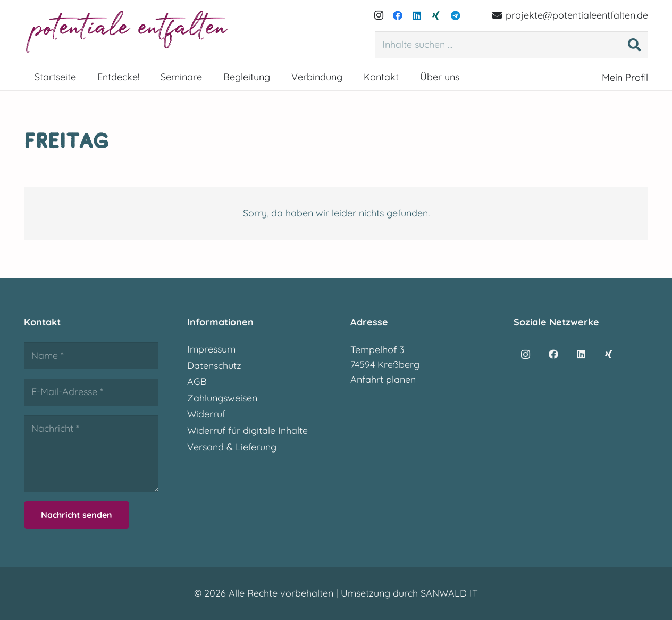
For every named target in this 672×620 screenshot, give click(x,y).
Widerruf (206, 414)
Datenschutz (214, 366)
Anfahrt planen (383, 379)
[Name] (91, 356)
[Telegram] (455, 15)
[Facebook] (398, 15)
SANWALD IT (449, 593)
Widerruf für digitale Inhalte (247, 430)
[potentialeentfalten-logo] (129, 32)
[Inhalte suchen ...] (511, 45)
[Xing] (436, 15)
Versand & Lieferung (232, 447)
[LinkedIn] (417, 15)
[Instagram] (379, 15)
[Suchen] (634, 45)
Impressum (211, 349)
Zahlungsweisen (222, 398)
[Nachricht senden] (77, 515)
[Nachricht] (91, 454)
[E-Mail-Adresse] (91, 392)
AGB (197, 382)
